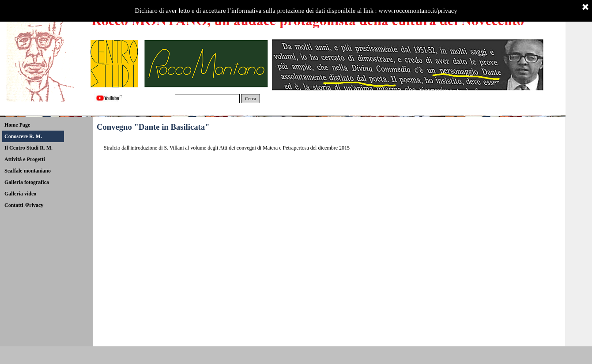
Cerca (251, 99)
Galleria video (20, 194)
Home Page (17, 125)
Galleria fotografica (27, 182)
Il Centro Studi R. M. (28, 148)
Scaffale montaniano (28, 171)
